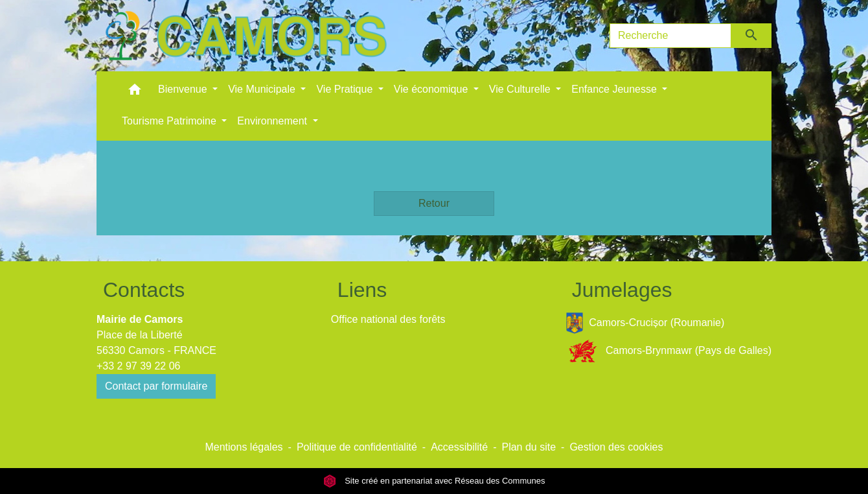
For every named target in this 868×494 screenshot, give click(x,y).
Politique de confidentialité (357, 447)
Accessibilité (459, 447)
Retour (434, 203)
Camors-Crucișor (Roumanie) (645, 323)
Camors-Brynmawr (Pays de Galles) (668, 351)
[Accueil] (246, 36)
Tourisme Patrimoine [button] (170, 121)
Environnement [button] (273, 121)
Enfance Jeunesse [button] (615, 89)
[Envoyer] (752, 36)
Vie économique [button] (432, 89)
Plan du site (529, 447)
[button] (135, 92)
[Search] (670, 36)
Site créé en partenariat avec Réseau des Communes (434, 481)
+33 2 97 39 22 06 (138, 366)
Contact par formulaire (156, 386)
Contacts (144, 290)
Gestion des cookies (616, 447)
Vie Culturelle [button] (521, 89)
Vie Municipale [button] (263, 89)
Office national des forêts (388, 319)
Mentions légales (244, 447)
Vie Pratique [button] (346, 89)
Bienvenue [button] (184, 89)
